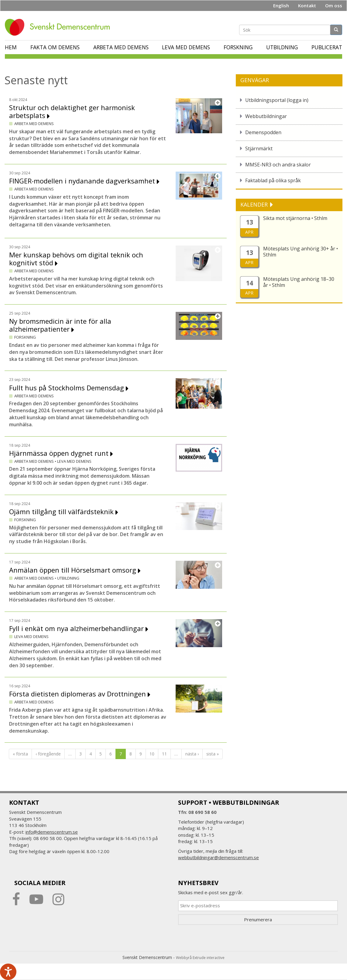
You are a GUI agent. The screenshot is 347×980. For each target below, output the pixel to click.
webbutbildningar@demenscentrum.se (218, 857)
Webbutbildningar (266, 116)
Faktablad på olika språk (273, 180)
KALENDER (255, 204)
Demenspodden (263, 132)
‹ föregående (48, 754)
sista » (213, 754)
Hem (11, 47)
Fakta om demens (55, 47)
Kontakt (307, 5)
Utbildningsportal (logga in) (277, 100)
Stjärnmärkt (259, 148)
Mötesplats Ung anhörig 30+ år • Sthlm (301, 252)
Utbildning (282, 47)
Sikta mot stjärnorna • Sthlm (295, 218)
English (281, 5)
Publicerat (327, 47)
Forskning (238, 47)
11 (164, 754)
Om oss (334, 5)
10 (152, 754)
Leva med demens (186, 47)
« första (20, 754)
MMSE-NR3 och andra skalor (278, 165)
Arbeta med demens (121, 47)
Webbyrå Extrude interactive (200, 958)
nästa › (192, 754)
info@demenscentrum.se (52, 832)
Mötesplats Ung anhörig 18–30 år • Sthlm (299, 282)
